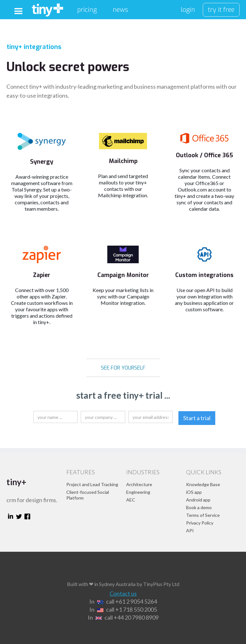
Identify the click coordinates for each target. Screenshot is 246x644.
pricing (87, 10)
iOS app (194, 492)
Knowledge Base (203, 484)
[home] (48, 8)
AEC (131, 500)
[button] (19, 12)
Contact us (123, 593)
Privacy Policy (200, 523)
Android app (198, 500)
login (188, 10)
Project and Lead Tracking (92, 484)
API (190, 530)
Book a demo (199, 507)
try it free (221, 10)
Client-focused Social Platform (88, 495)
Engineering (138, 492)
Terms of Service (203, 515)
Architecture (139, 484)
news (120, 10)
